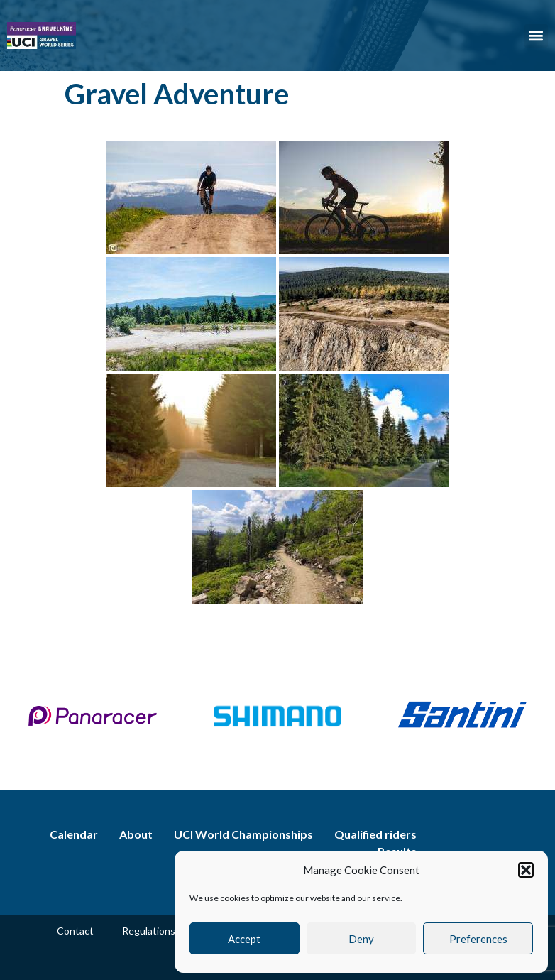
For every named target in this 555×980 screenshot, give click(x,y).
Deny (361, 939)
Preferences (478, 939)
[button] (526, 870)
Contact (75, 931)
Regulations (149, 931)
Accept (244, 939)
